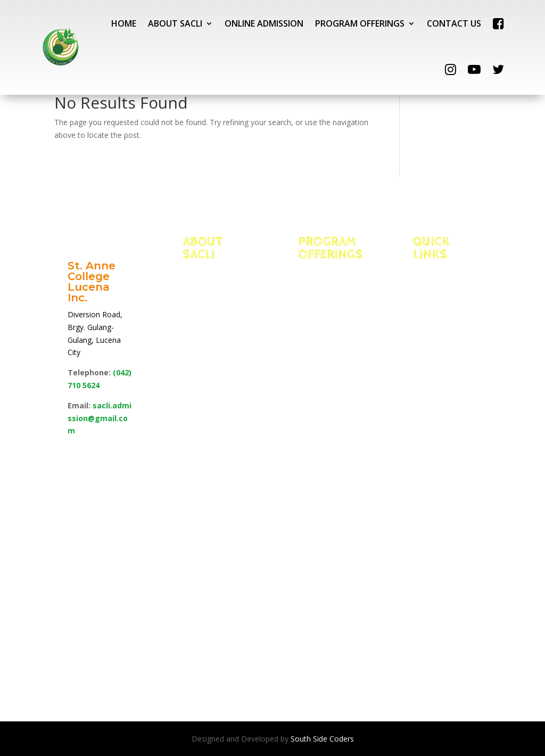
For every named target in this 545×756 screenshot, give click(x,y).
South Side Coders (322, 739)
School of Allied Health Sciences (330, 444)
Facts (209, 311)
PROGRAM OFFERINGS (360, 23)
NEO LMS (446, 325)
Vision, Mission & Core (205, 285)
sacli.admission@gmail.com (100, 418)
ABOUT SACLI (175, 23)
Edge (207, 325)
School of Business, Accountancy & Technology (330, 496)
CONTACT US (454, 23)
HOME (124, 23)
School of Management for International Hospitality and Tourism (329, 378)
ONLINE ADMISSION (264, 23)
